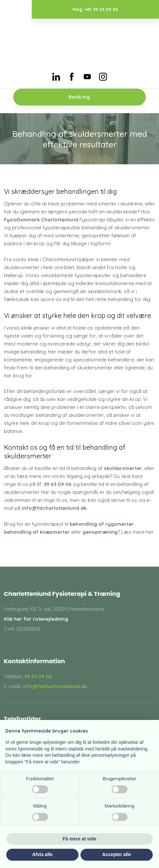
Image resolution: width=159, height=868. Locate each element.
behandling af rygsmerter (102, 524)
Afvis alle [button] (42, 854)
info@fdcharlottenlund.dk (54, 508)
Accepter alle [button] (116, 854)
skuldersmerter (123, 468)
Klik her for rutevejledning (36, 619)
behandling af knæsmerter (37, 532)
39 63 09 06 (58, 484)
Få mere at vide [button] (79, 839)
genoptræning (100, 532)
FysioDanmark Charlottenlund (41, 220)
